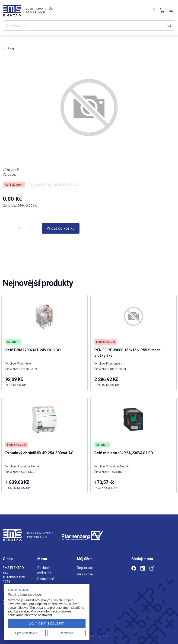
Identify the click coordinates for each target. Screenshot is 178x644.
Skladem (13, 342)
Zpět (8, 49)
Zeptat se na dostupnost (54, 186)
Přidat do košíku (61, 228)
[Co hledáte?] (84, 25)
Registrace (85, 568)
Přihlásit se (85, 574)
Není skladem (14, 185)
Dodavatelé (46, 579)
